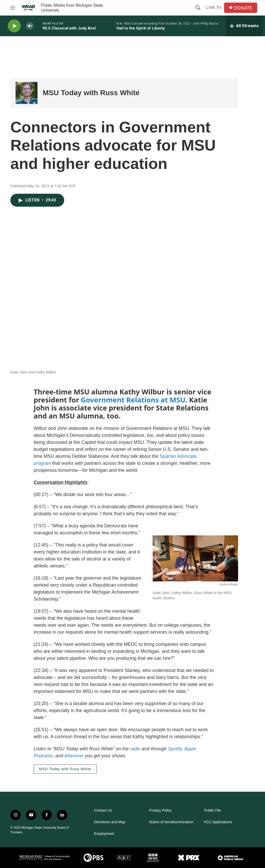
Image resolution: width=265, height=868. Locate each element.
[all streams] (244, 26)
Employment (104, 834)
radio (135, 749)
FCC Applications (218, 822)
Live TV (214, 8)
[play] (14, 26)
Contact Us (103, 810)
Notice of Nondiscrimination (171, 822)
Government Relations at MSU (133, 400)
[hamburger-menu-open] (13, 8)
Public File (213, 810)
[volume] (30, 26)
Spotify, (176, 749)
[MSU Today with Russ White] (27, 93)
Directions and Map (110, 822)
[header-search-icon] (198, 8)
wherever (74, 756)
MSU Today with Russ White (91, 93)
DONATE (243, 8)
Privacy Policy (160, 810)
